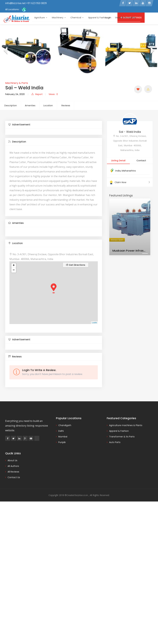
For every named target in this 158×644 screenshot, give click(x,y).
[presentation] (5, 51)
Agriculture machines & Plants (126, 426)
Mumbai (63, 437)
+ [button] (14, 266)
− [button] (14, 271)
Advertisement (19, 125)
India (118, 171)
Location (48, 106)
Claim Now (130, 183)
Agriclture (41, 18)
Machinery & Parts (17, 83)
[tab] (54, 125)
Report (37, 95)
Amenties (30, 106)
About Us (12, 461)
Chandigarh (65, 426)
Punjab (62, 443)
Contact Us (14, 478)
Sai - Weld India (130, 132)
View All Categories (126, 18)
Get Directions (76, 265)
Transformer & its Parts (122, 437)
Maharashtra (129, 171)
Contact (141, 161)
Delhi (61, 431)
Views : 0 (53, 95)
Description (11, 106)
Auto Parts (115, 443)
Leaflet (94, 323)
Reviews (66, 106)
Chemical (77, 18)
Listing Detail (118, 161)
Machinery (59, 18)
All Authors (13, 467)
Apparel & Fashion (99, 18)
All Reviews (13, 472)
